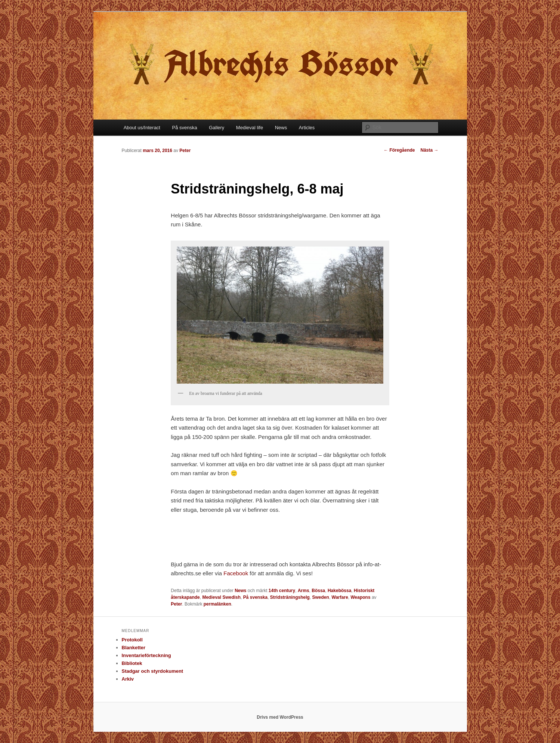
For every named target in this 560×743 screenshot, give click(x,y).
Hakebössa (339, 591)
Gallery (216, 128)
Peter (185, 151)
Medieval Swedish (221, 597)
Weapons (360, 597)
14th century (282, 591)
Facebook (236, 573)
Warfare (340, 597)
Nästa (429, 150)
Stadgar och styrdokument (153, 671)
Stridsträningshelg (290, 597)
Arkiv (128, 679)
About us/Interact (142, 128)
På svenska (184, 128)
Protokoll (132, 640)
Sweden (321, 597)
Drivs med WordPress (280, 717)
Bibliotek (132, 663)
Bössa (318, 591)
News (281, 128)
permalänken (217, 604)
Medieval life (250, 128)
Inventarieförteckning (146, 655)
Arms (304, 591)
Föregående (399, 150)
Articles (307, 128)
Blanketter (134, 648)
